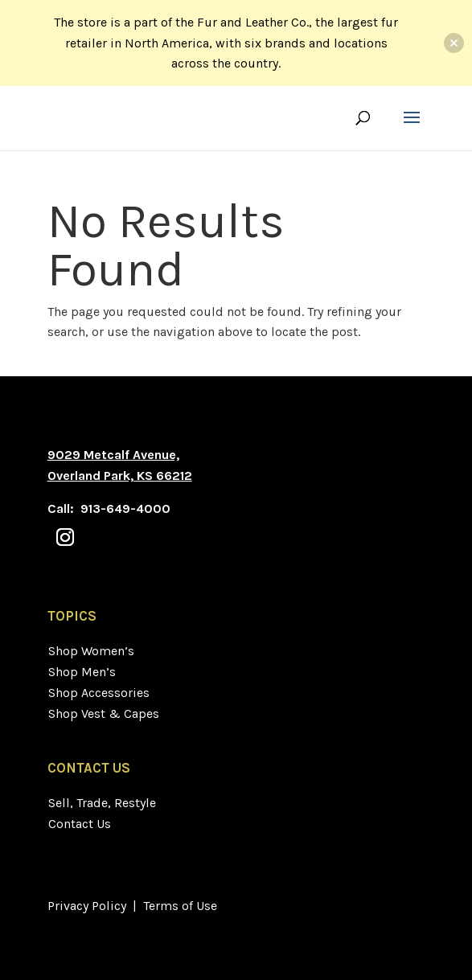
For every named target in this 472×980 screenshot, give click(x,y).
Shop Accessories (99, 693)
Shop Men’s (82, 672)
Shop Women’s (91, 651)
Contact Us (80, 824)
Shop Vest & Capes (104, 713)
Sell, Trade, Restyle (102, 803)
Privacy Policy (87, 906)
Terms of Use (180, 906)
